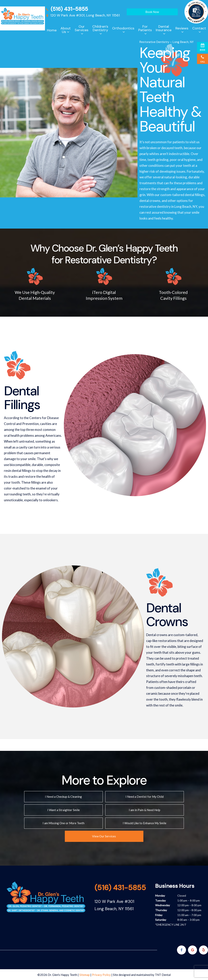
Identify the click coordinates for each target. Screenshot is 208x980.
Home (52, 30)
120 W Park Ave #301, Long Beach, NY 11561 (82, 15)
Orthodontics (123, 28)
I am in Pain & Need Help (145, 810)
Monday (160, 895)
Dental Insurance (164, 28)
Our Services (82, 28)
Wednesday (163, 905)
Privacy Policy (101, 975)
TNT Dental (163, 975)
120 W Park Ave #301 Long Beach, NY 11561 (114, 905)
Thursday (161, 910)
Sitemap (85, 975)
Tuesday (160, 900)
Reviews (182, 28)
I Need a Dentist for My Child (145, 797)
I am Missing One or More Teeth (64, 823)
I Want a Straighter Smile (64, 810)
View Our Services (104, 836)
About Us (66, 30)
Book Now (152, 12)
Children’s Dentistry (100, 28)
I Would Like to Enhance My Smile (145, 823)
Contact (199, 28)
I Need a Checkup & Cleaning (63, 797)
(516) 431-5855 (66, 9)
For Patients (145, 28)
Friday (159, 915)
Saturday (161, 919)
